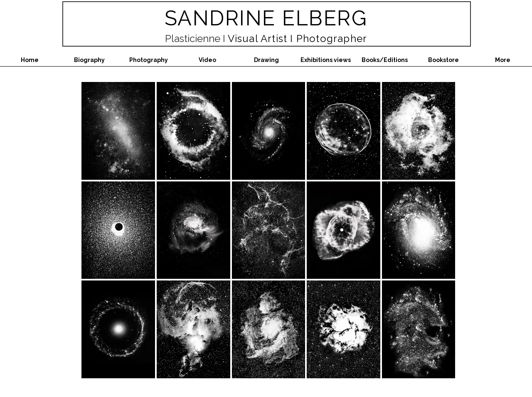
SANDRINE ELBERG (266, 18)
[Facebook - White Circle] (460, 390)
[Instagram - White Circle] (440, 390)
